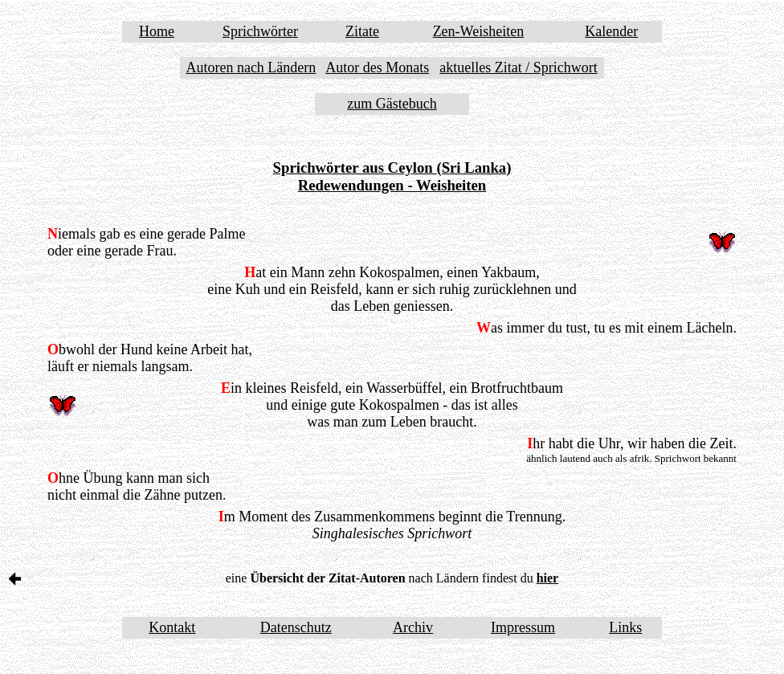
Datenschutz (296, 627)
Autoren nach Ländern (251, 67)
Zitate (362, 31)
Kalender (611, 31)
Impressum (523, 627)
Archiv (413, 627)
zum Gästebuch (392, 104)
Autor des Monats (377, 67)
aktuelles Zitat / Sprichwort (518, 67)
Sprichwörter (260, 31)
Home (157, 31)
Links (625, 627)
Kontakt (172, 627)
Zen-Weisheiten (479, 31)
